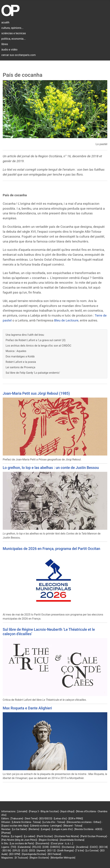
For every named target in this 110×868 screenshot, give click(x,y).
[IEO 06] (7, 851)
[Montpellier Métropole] (63, 858)
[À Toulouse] (21, 858)
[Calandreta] (24, 847)
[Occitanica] (68, 847)
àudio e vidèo (9, 50)
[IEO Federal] (54, 854)
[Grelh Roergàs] (65, 851)
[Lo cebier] (30, 836)
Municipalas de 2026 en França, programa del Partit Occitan (51, 549)
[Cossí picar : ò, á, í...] (62, 843)
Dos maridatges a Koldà (20, 356)
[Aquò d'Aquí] (67, 811)
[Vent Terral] (31, 819)
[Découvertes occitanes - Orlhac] (84, 822)
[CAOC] (94, 847)
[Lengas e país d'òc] (62, 829)
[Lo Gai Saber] (19, 829)
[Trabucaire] (17, 819)
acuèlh (5, 22)
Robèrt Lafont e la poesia (21, 362)
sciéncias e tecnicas (14, 33)
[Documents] (42, 843)
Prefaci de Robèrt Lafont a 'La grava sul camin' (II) (36, 340)
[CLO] (25, 851)
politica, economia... (13, 39)
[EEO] (32, 851)
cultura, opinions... (12, 28)
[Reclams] (34, 829)
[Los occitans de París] (22, 843)
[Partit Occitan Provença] (93, 836)
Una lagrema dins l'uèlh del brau (25, 335)
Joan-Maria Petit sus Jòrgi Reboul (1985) (36, 393)
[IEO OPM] (15, 854)
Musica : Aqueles (16, 351)
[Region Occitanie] (39, 858)
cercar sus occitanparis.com (18, 55)
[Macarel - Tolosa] (73, 826)
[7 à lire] (80, 851)
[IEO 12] (51, 851)
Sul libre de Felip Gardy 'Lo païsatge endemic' (33, 373)
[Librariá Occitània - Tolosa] (26, 822)
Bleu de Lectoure (66, 320)
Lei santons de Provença (20, 367)
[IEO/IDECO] (46, 819)
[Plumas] (6, 833)
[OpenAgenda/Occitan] (34, 854)
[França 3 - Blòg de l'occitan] (44, 811)
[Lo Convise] (92, 851)
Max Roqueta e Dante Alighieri (27, 708)
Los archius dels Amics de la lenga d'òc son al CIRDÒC (38, 346)
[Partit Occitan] (45, 836)
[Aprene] (41, 851)
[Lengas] (46, 829)
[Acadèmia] (82, 847)
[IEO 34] (104, 847)
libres (5, 44)
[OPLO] (16, 851)
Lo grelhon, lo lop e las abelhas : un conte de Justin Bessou (51, 468)
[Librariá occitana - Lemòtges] (46, 826)
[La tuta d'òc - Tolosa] (54, 822)
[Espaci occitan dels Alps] (15, 826)
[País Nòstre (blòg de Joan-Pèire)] (19, 840)
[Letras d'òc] (60, 819)
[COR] (46, 847)
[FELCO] (37, 847)
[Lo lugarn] (17, 836)
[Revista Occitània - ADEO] (88, 829)
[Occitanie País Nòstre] (67, 836)
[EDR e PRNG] (76, 819)
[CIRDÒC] (55, 847)
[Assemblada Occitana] (72, 840)
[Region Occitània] (48, 840)
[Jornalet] (22, 811)
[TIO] (13, 847)
